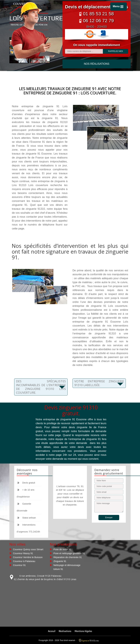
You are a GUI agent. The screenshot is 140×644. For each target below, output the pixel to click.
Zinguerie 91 (60, 561)
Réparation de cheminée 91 (68, 557)
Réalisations (65, 631)
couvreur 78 (72, 486)
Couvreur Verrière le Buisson (28, 557)
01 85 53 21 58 (97, 14)
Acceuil (52, 631)
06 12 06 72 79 (97, 21)
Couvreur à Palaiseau (24, 561)
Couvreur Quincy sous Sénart (28, 549)
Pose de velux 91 (62, 549)
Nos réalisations (96, 64)
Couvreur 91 (19, 565)
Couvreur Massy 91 (23, 553)
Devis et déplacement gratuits (97, 7)
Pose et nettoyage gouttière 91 (69, 553)
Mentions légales (83, 631)
